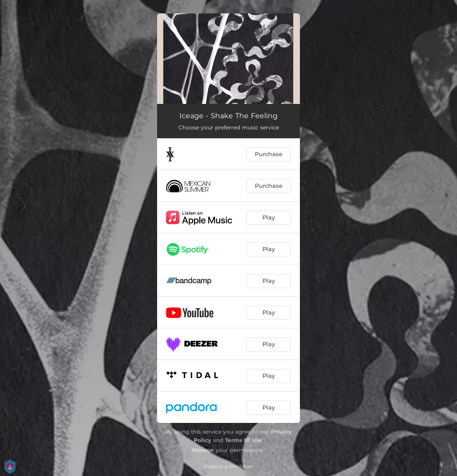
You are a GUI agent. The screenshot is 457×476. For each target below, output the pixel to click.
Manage (203, 450)
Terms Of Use (244, 440)
